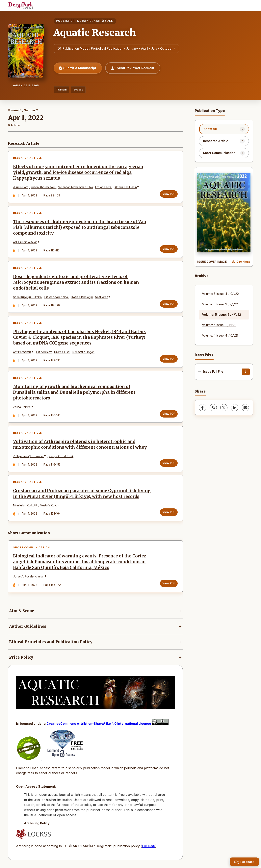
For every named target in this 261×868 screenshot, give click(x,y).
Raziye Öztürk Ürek (61, 456)
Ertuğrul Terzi (104, 187)
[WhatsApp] (213, 408)
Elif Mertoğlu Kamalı (57, 297)
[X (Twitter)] (224, 408)
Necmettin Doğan (83, 352)
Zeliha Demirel (22, 407)
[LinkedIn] (235, 408)
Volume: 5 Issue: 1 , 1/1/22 (219, 325)
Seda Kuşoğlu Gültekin (27, 297)
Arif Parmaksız (22, 352)
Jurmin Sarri (21, 187)
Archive (202, 276)
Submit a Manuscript (78, 68)
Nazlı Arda (102, 297)
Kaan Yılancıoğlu (82, 297)
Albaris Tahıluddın (126, 187)
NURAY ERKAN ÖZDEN (95, 21)
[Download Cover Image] (241, 262)
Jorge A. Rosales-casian (29, 576)
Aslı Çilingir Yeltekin (25, 242)
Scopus (78, 90)
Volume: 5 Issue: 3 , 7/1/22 (220, 304)
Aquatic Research (95, 33)
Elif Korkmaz (44, 352)
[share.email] (245, 408)
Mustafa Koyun (50, 505)
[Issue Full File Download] (246, 372)
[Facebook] (202, 408)
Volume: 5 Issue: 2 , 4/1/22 (222, 315)
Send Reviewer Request (133, 68)
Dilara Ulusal (62, 352)
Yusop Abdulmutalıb (43, 187)
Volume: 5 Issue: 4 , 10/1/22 (220, 294)
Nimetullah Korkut (24, 505)
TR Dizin (61, 90)
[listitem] (224, 129)
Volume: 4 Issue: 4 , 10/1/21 (220, 335)
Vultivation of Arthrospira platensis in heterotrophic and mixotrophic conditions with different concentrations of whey (80, 444)
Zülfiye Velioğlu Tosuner (28, 456)
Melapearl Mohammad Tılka (75, 187)
